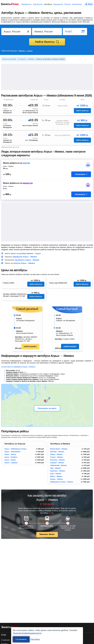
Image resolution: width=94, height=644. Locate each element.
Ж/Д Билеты (38, 4)
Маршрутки (58, 4)
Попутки (67, 4)
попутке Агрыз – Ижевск (24, 263)
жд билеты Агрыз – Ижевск (27, 260)
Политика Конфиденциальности (27, 633)
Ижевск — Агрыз (26, 51)
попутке (26, 163)
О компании (6, 640)
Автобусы (48, 4)
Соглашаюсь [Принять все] (21, 639)
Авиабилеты (26, 4)
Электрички (77, 4)
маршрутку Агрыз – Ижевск (25, 257)
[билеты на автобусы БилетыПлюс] (10, 628)
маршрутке (28, 183)
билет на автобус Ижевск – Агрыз (26, 253)
